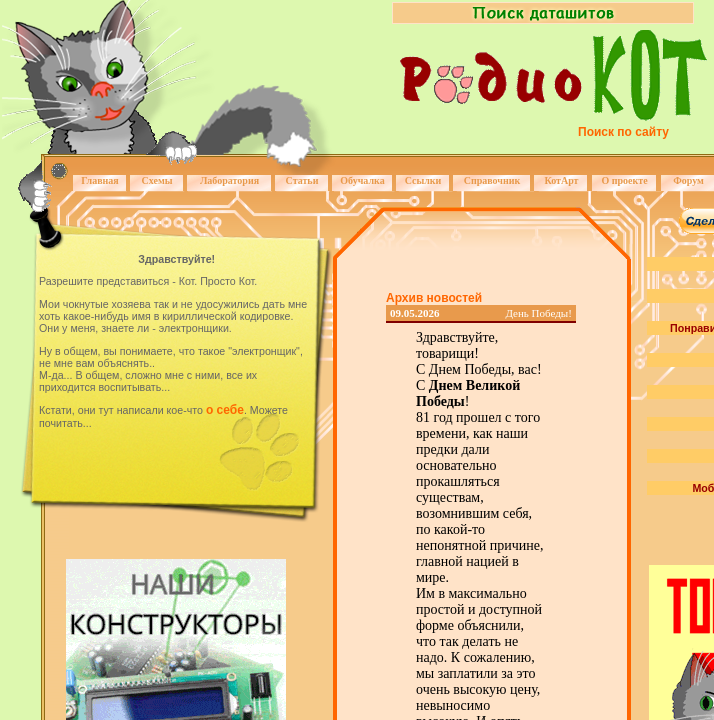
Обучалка (362, 180)
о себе (225, 410)
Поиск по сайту (623, 132)
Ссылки (423, 180)
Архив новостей (434, 298)
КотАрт (561, 180)
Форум (688, 180)
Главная (99, 180)
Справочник (492, 180)
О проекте (624, 180)
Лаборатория (229, 180)
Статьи (302, 180)
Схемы (156, 180)
